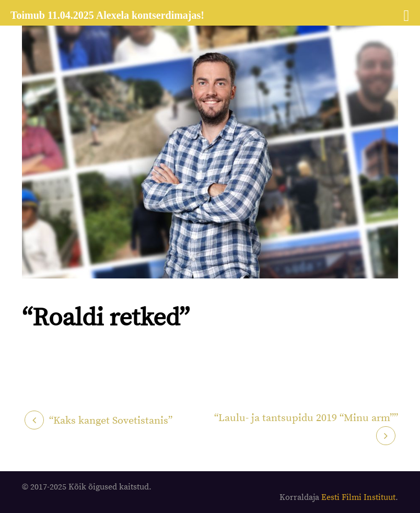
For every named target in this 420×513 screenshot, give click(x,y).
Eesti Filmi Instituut (358, 497)
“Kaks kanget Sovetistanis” (111, 421)
